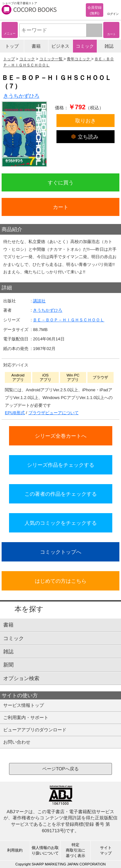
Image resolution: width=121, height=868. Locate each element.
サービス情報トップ (24, 705)
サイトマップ (106, 850)
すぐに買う (61, 182)
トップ (12, 46)
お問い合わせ (17, 742)
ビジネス (60, 46)
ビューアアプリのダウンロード (35, 730)
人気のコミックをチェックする (61, 523)
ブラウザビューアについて (54, 413)
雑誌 (109, 46)
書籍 (36, 46)
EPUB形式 (15, 413)
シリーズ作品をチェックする (61, 465)
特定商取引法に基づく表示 (76, 850)
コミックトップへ (61, 552)
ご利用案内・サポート (26, 717)
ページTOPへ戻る (60, 769)
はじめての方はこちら (61, 581)
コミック (85, 46)
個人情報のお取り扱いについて (45, 850)
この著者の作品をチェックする (61, 494)
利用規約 (15, 850)
